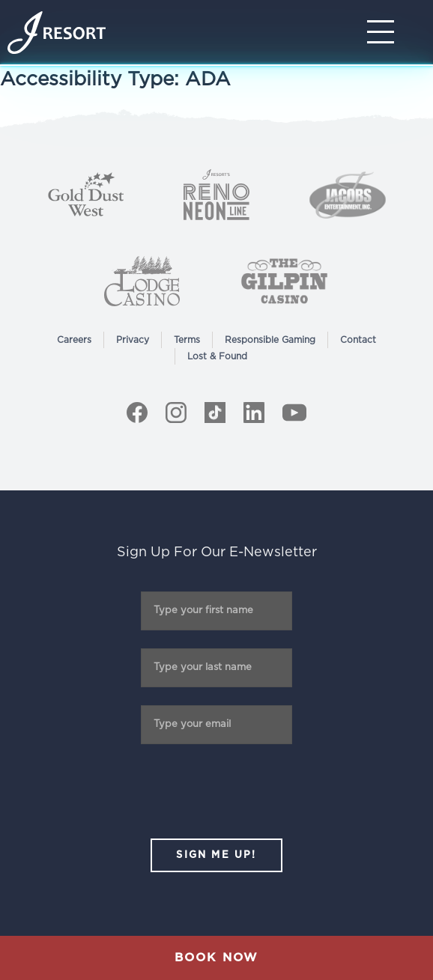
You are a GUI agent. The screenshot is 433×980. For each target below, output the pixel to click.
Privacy (133, 340)
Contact (358, 340)
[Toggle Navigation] (385, 32)
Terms (187, 340)
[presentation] (216, 791)
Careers (74, 340)
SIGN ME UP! (216, 855)
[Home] (57, 33)
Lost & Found (217, 356)
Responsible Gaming (270, 340)
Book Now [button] (216, 958)
